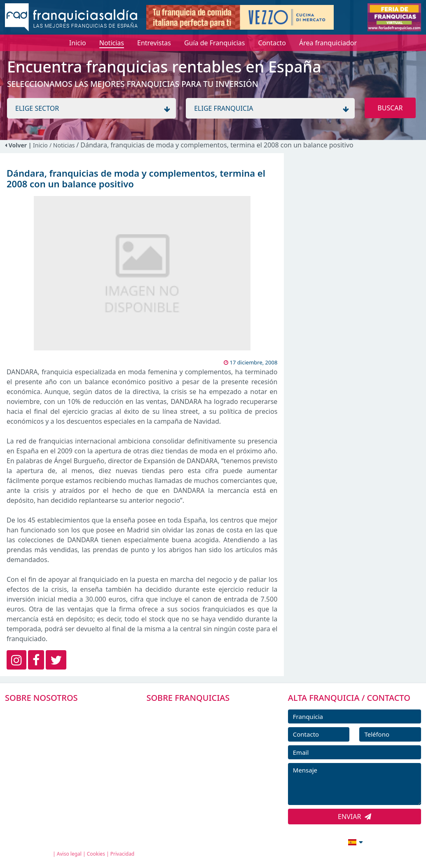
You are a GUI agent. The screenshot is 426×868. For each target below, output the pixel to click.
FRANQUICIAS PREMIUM (194, 712)
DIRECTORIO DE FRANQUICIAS (203, 731)
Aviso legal (69, 854)
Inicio (40, 145)
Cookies (96, 854)
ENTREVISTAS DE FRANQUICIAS (204, 786)
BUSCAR (390, 108)
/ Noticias (63, 145)
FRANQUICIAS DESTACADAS (199, 749)
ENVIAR (355, 817)
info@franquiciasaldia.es (284, 841)
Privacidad (123, 854)
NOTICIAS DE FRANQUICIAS (199, 768)
